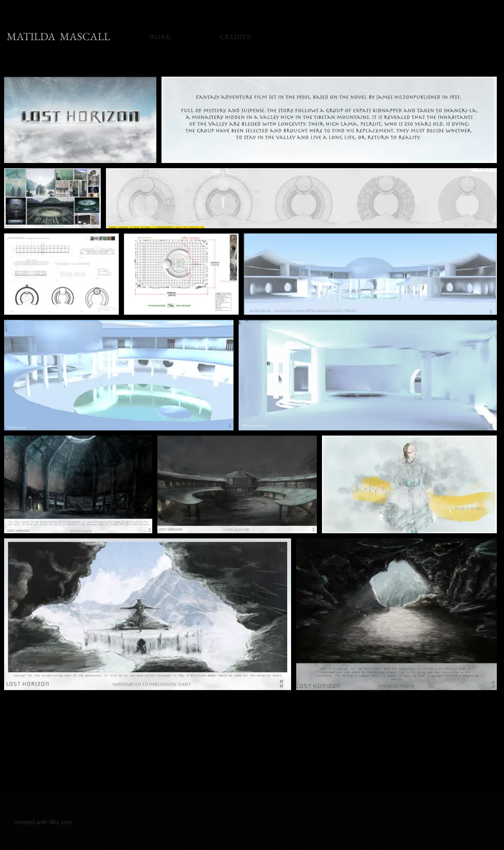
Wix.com (61, 822)
